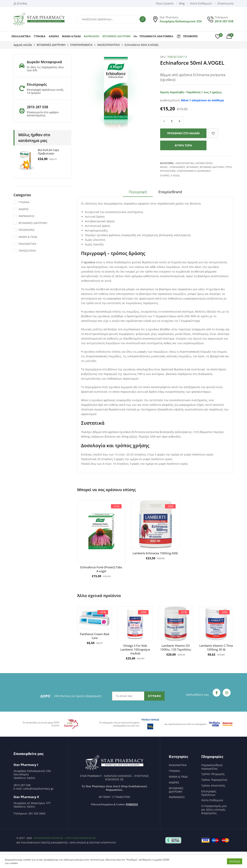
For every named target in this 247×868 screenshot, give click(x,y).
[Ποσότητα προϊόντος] (172, 121)
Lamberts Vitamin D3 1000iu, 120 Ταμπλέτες (176, 647)
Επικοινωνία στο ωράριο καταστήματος (43, 114)
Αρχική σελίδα (23, 45)
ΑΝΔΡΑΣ (54, 36)
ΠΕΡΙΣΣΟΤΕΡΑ (27, 251)
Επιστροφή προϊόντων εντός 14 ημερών (45, 91)
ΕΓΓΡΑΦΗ (154, 696)
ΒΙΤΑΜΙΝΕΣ (192, 167)
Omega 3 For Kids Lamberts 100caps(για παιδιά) (135, 649)
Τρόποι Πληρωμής (213, 774)
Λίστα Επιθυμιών (212, 800)
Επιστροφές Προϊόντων (209, 793)
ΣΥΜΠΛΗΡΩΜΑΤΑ (81, 45)
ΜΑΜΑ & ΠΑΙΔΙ (71, 36)
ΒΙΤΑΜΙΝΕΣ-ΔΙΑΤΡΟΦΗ (116, 36)
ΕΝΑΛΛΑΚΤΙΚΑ (21, 36)
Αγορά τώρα (183, 145)
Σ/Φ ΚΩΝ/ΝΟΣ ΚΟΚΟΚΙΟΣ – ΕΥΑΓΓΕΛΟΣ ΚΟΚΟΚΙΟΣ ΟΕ (65, 838)
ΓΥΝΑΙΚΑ (40, 36)
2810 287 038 (224, 21)
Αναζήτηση (143, 19)
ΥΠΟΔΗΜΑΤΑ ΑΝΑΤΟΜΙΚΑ (153, 36)
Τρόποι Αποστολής (213, 786)
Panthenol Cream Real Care (95, 636)
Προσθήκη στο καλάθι (183, 133)
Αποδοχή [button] (235, 861)
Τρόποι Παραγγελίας (214, 780)
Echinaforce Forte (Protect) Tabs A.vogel (101, 569)
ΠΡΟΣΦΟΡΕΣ (187, 36)
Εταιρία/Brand (170, 192)
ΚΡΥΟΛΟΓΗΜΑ (168, 171)
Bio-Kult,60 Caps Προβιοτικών (48, 152)
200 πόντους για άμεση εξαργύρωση (78, 696)
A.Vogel (176, 176)
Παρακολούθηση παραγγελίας (212, 767)
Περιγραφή (138, 192)
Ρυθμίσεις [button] (132, 804)
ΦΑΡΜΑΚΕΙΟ (92, 36)
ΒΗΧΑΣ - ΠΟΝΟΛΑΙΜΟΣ (173, 167)
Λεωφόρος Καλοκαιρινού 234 (181, 21)
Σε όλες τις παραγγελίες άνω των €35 (45, 69)
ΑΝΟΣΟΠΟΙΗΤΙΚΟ (109, 45)
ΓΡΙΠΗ (229, 167)
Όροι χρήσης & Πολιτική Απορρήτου (93, 843)
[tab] (138, 193)
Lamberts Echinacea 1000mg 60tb (155, 553)
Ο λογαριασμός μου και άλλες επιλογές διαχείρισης (214, 809)
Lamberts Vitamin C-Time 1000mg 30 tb (216, 647)
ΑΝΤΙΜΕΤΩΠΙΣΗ (204, 163)
